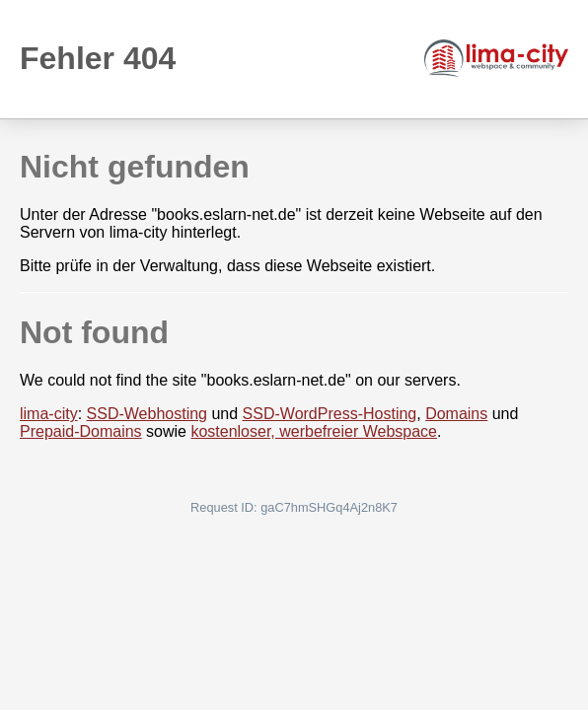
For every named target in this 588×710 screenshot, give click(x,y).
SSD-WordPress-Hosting (330, 414)
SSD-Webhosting (147, 414)
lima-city (49, 414)
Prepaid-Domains (81, 431)
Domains (456, 414)
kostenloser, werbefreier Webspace (314, 431)
